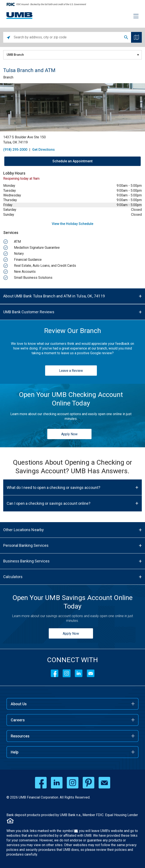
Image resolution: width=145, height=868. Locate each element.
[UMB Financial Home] (20, 16)
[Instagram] (67, 673)
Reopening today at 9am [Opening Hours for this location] (21, 179)
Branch (8, 77)
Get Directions (43, 150)
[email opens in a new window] (104, 783)
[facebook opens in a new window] (41, 783)
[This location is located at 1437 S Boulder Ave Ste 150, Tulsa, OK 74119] (72, 140)
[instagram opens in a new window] (73, 783)
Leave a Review (71, 371)
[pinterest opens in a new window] (89, 783)
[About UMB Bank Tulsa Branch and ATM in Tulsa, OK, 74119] (72, 296)
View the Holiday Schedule (72, 224)
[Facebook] (55, 673)
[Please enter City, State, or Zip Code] (68, 37)
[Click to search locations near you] (8, 37)
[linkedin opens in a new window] (57, 783)
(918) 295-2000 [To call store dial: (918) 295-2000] (15, 150)
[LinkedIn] (79, 673)
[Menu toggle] (133, 17)
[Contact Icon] (91, 673)
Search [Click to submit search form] (126, 37)
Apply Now (69, 434)
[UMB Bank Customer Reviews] (72, 312)
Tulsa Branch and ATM (29, 70)
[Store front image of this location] (72, 107)
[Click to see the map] (136, 37)
